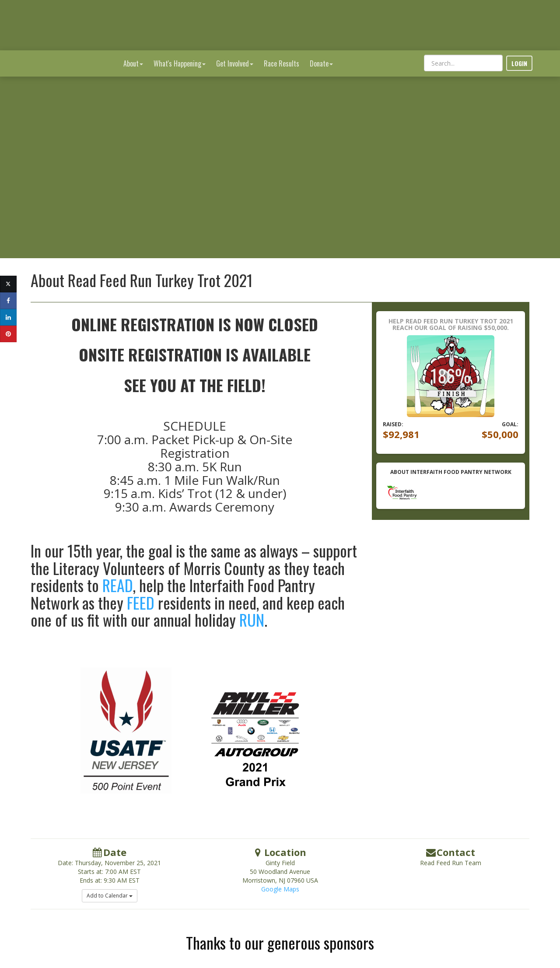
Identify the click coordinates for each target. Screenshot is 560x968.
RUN (252, 602)
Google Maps (280, 872)
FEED (141, 585)
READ (118, 568)
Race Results (282, 13)
